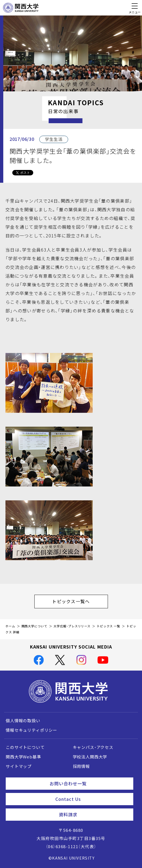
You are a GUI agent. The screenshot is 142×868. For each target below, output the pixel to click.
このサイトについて (25, 747)
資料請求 (94, 814)
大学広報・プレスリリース (72, 626)
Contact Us (92, 799)
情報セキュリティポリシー (31, 730)
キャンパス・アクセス (93, 747)
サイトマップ (19, 766)
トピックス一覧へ (80, 601)
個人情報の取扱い (23, 721)
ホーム (10, 626)
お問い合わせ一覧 (89, 783)
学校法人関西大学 (90, 757)
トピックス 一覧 (108, 626)
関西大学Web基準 (23, 757)
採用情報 (81, 766)
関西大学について (34, 626)
